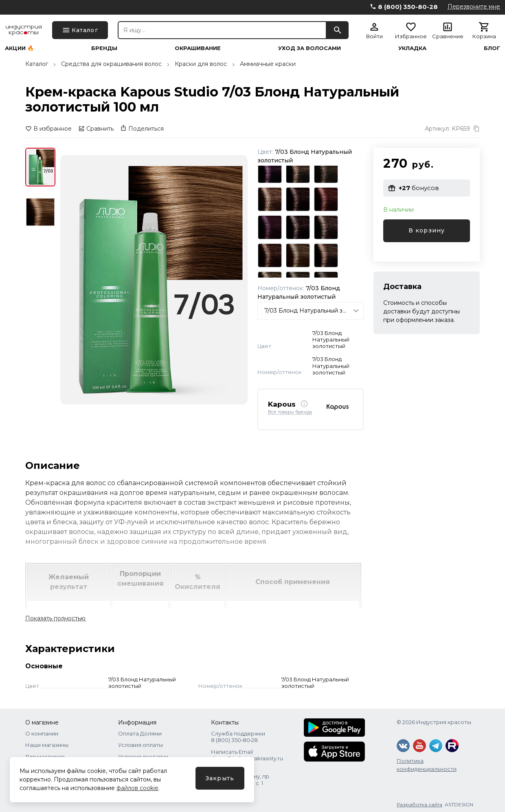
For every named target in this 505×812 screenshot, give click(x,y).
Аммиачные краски (268, 64)
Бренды (104, 48)
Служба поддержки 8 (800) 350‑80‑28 (238, 737)
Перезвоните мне (474, 7)
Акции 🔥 (19, 48)
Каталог (37, 64)
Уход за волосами (310, 48)
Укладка (412, 48)
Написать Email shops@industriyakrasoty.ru (247, 755)
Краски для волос (201, 64)
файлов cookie (137, 788)
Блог (492, 48)
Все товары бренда (290, 412)
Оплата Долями (140, 733)
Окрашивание (198, 48)
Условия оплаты (141, 745)
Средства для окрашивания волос (111, 64)
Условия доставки (143, 757)
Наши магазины (47, 745)
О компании (42, 733)
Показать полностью (55, 618)
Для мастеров (45, 757)
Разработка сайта (419, 804)
